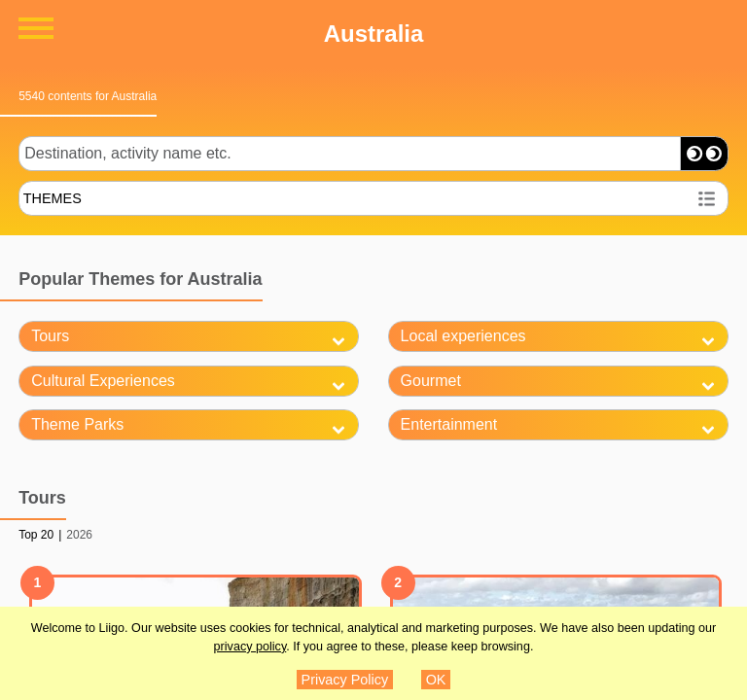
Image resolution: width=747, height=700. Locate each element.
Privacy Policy (345, 680)
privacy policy (250, 647)
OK (436, 680)
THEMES (53, 198)
